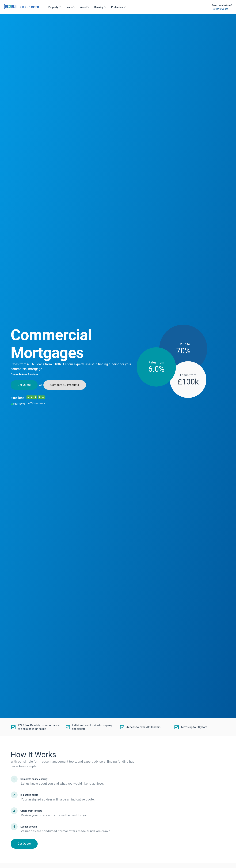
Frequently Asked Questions (24, 374)
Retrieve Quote (220, 9)
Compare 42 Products (65, 385)
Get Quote (24, 385)
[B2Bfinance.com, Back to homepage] (22, 8)
